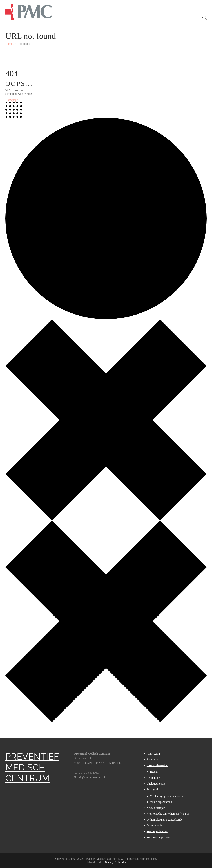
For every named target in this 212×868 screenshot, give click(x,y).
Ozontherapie (154, 825)
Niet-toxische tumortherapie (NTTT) (168, 814)
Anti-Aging (153, 754)
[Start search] (204, 18)
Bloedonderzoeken (157, 765)
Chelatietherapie (156, 784)
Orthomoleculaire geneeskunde (165, 820)
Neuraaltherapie (156, 808)
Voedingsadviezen (157, 831)
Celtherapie (153, 778)
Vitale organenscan (161, 802)
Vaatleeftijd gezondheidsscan (167, 796)
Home (9, 44)
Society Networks (115, 862)
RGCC (154, 772)
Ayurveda (152, 759)
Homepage (12, 100)
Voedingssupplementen (160, 837)
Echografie (153, 789)
